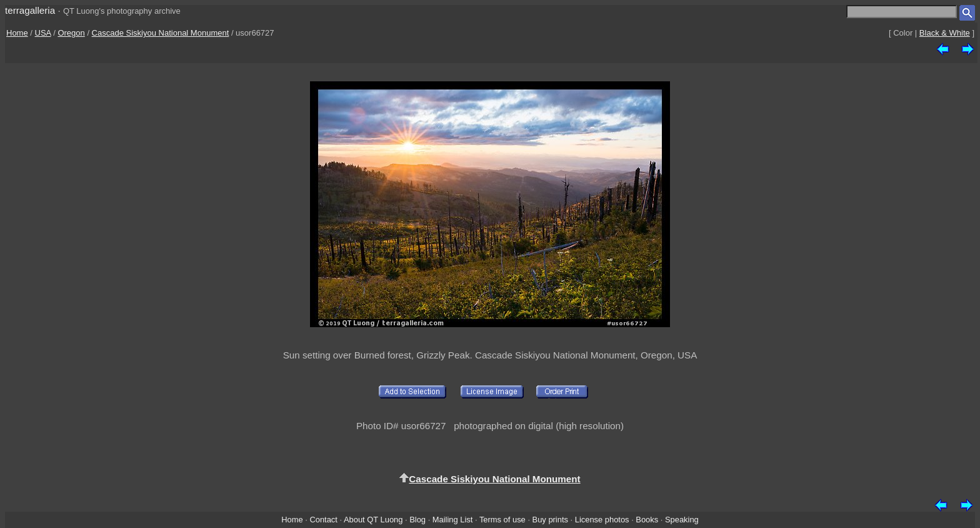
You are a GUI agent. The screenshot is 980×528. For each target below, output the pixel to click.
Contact (323, 520)
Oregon (71, 33)
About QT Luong (373, 520)
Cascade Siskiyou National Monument (161, 33)
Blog (417, 520)
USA (43, 33)
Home (17, 33)
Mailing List (453, 520)
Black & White (945, 33)
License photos (602, 520)
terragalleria (30, 10)
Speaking (682, 520)
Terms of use (502, 520)
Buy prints (550, 520)
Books (647, 520)
